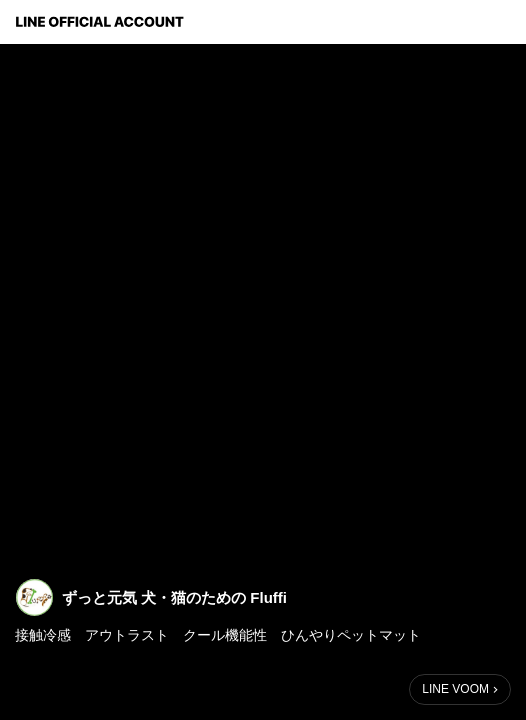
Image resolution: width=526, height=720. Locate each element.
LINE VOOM (455, 689)
